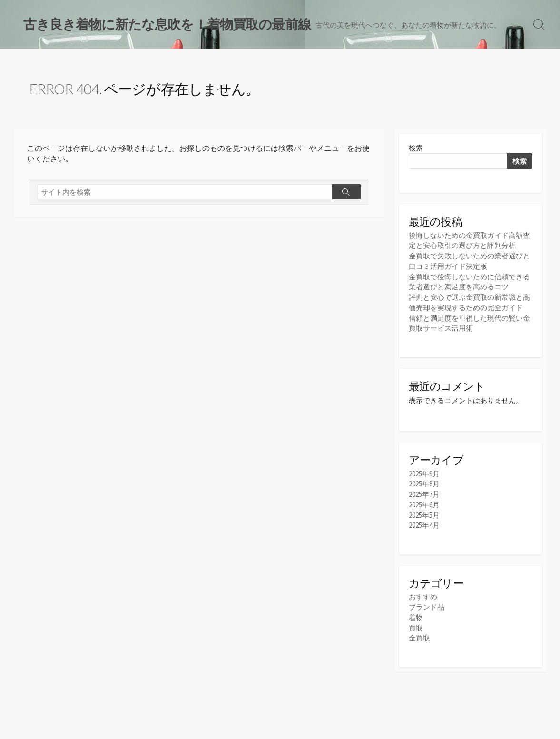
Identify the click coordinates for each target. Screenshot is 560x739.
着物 (416, 614)
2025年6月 (424, 502)
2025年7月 (424, 492)
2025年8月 (424, 482)
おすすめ (423, 594)
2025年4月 (424, 522)
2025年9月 (424, 472)
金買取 (419, 634)
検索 (416, 149)
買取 (416, 624)
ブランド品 (427, 604)
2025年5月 (424, 512)
